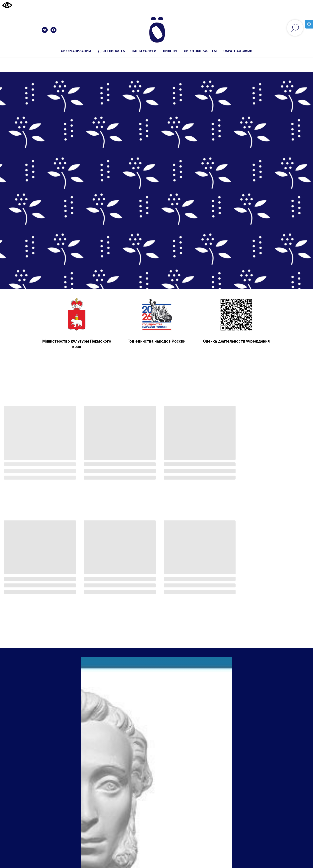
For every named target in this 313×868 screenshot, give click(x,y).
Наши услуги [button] (144, 51)
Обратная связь (238, 51)
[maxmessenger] (53, 30)
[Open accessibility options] (309, 24)
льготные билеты (200, 51)
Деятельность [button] (111, 51)
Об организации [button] (76, 51)
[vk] (45, 30)
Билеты (170, 51)
